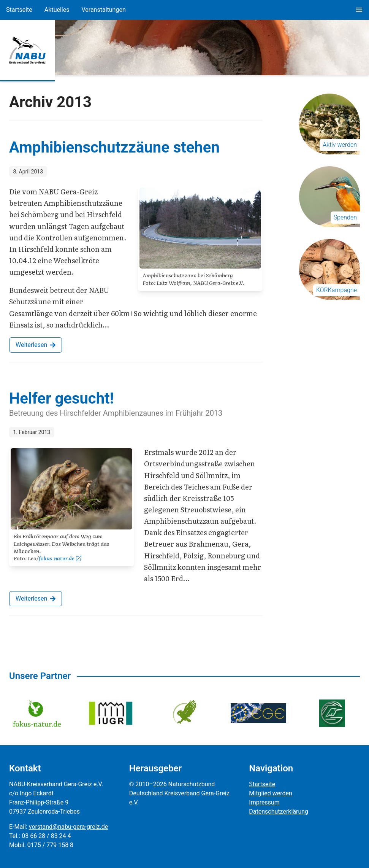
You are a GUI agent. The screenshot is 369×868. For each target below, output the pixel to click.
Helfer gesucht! (61, 398)
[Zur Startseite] (27, 50)
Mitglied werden (270, 793)
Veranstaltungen (103, 10)
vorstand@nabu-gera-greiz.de (68, 827)
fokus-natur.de (60, 558)
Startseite (19, 10)
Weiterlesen (36, 345)
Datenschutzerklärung (279, 812)
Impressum (264, 802)
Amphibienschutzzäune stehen (114, 147)
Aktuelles (57, 10)
